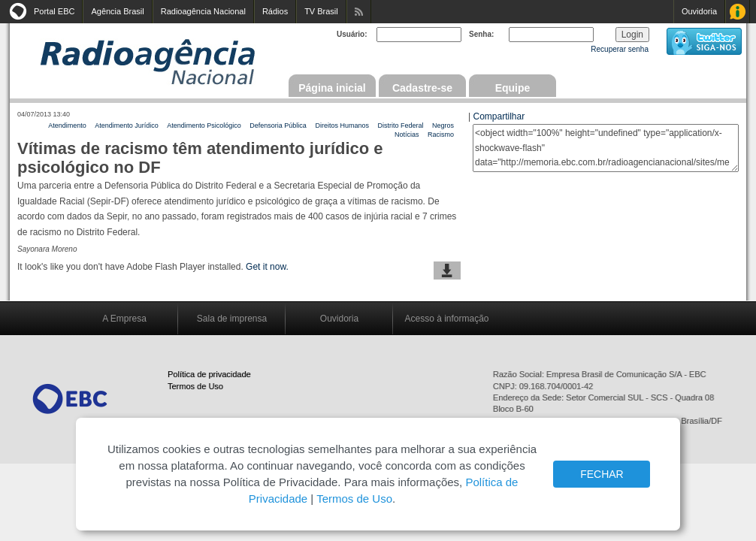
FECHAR (602, 474)
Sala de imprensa (232, 319)
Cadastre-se (422, 88)
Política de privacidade (209, 374)
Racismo (441, 134)
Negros (443, 125)
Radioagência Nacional (203, 11)
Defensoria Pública (278, 125)
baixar (447, 270)
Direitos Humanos (342, 125)
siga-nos (704, 41)
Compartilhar (499, 116)
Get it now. (267, 267)
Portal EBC (54, 11)
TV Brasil (321, 11)
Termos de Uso (195, 386)
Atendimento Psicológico (204, 125)
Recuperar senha (620, 49)
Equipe (513, 88)
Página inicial (332, 88)
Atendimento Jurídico (127, 125)
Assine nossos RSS (359, 12)
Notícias (407, 134)
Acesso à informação (446, 319)
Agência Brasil (117, 11)
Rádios (275, 11)
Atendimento (67, 125)
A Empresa (124, 319)
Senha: (481, 34)
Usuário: (352, 34)
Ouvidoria (699, 11)
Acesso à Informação (738, 12)
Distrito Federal (400, 125)
